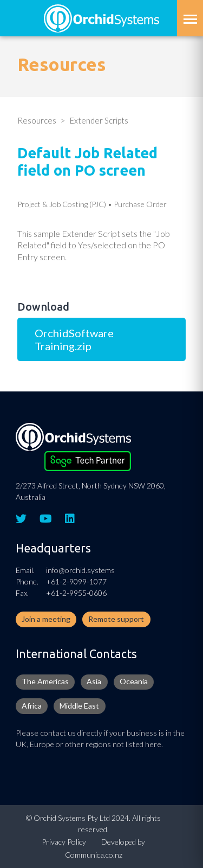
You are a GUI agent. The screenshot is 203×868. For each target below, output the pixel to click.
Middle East (79, 706)
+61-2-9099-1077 (76, 581)
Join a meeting (46, 619)
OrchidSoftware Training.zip (74, 339)
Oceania (134, 681)
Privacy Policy (64, 842)
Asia (94, 681)
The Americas (45, 681)
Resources (37, 120)
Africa (32, 706)
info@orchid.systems (80, 570)
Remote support (116, 619)
